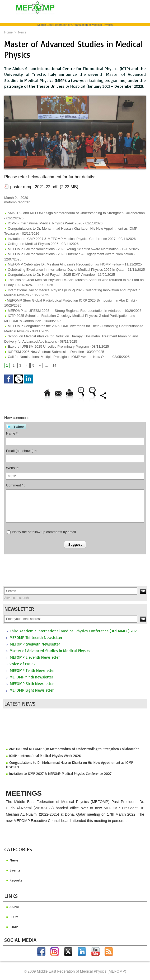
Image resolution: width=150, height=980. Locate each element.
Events (13, 870)
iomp (12, 927)
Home (8, 32)
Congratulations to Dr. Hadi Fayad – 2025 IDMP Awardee (50, 275)
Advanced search (17, 598)
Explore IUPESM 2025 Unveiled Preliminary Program (46, 346)
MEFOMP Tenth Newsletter (32, 670)
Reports (14, 880)
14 (54, 365)
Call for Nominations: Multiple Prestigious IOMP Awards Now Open (57, 357)
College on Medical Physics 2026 (31, 244)
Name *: (12, 433)
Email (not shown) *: (21, 451)
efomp (13, 917)
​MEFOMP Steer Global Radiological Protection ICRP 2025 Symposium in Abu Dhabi (70, 300)
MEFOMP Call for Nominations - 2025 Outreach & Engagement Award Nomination (69, 254)
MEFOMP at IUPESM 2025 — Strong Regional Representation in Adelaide (63, 311)
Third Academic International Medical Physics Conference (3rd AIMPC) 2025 (74, 631)
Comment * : (16, 485)
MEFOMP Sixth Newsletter (32, 684)
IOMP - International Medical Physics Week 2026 (45, 757)
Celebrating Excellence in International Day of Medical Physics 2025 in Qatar (64, 270)
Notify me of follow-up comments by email (44, 532)
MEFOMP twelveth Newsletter (35, 644)
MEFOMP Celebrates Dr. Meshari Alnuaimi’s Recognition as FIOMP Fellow (63, 264)
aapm (12, 907)
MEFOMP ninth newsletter (31, 677)
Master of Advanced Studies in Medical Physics (50, 651)
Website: (13, 468)
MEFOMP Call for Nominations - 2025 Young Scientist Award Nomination (61, 249)
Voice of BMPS (22, 664)
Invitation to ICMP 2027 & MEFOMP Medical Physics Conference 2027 (60, 775)
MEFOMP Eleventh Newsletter (35, 657)
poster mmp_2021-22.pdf (34, 187)
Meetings (24, 793)
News (22, 32)
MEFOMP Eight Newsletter (32, 690)
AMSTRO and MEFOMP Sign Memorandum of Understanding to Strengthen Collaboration (74, 750)
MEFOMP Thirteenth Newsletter (36, 637)
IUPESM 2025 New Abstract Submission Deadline (44, 352)
